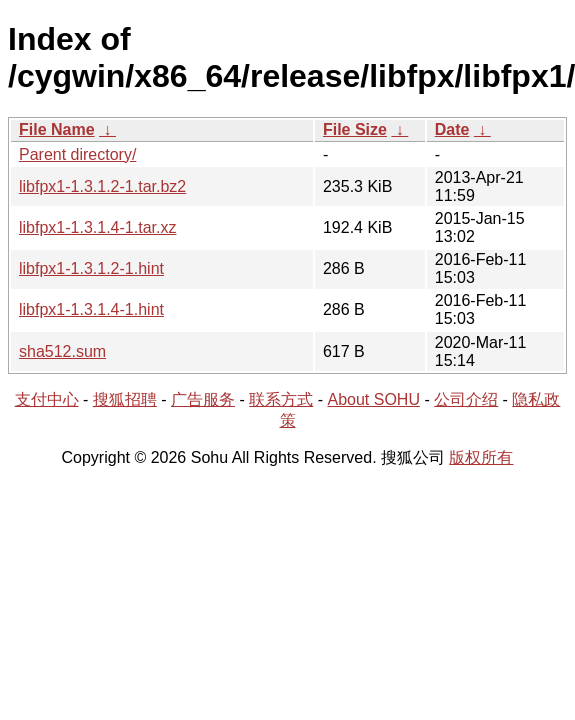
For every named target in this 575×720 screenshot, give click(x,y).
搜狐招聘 (125, 399)
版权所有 (481, 457)
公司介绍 (466, 399)
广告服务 (203, 399)
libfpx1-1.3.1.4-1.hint (91, 309)
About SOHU (373, 399)
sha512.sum (62, 351)
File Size (355, 129)
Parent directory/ (77, 154)
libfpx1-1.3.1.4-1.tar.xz (97, 227)
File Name (57, 129)
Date (452, 129)
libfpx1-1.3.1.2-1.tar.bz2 (102, 186)
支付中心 (47, 399)
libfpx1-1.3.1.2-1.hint (91, 268)
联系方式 (281, 399)
